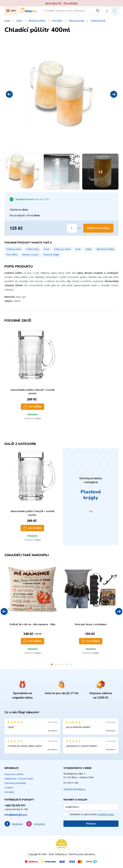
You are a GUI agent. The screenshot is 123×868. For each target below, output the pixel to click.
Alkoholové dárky (37, 20)
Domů (7, 20)
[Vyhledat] (99, 11)
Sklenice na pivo (77, 20)
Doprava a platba (14, 774)
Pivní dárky (57, 20)
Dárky (19, 20)
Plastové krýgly (98, 20)
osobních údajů (106, 814)
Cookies (9, 787)
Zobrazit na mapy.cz (74, 789)
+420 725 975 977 (15, 805)
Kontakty (9, 792)
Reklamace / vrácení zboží (19, 779)
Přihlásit (91, 824)
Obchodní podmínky (15, 783)
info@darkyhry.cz (16, 815)
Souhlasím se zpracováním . (92, 814)
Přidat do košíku (98, 228)
